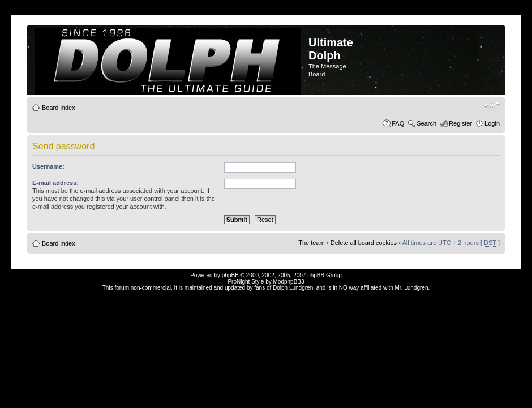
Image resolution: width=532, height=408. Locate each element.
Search (426, 123)
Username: (48, 166)
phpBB (230, 275)
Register (460, 123)
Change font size (492, 105)
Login (492, 123)
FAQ (398, 123)
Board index (59, 108)
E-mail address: (55, 183)
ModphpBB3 (289, 282)
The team (311, 243)
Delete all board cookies (364, 243)
